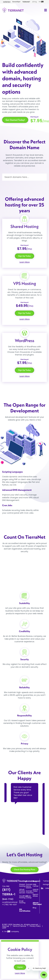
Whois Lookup (29, 897)
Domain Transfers (30, 892)
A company (11, 931)
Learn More (25, 262)
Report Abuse (35, 895)
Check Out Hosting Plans (25, 869)
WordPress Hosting (23, 897)
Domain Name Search (29, 886)
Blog (34, 908)
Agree (20, 967)
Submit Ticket (36, 890)
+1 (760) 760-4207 (10, 905)
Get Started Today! (15, 120)
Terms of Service (19, 926)
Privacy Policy (35, 926)
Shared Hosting (22, 885)
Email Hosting (22, 902)
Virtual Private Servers (22, 891)
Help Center (36, 885)
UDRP (4, 928)
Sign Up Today (24, 256)
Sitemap (6, 926)
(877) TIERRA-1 (9, 894)
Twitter (46, 881)
